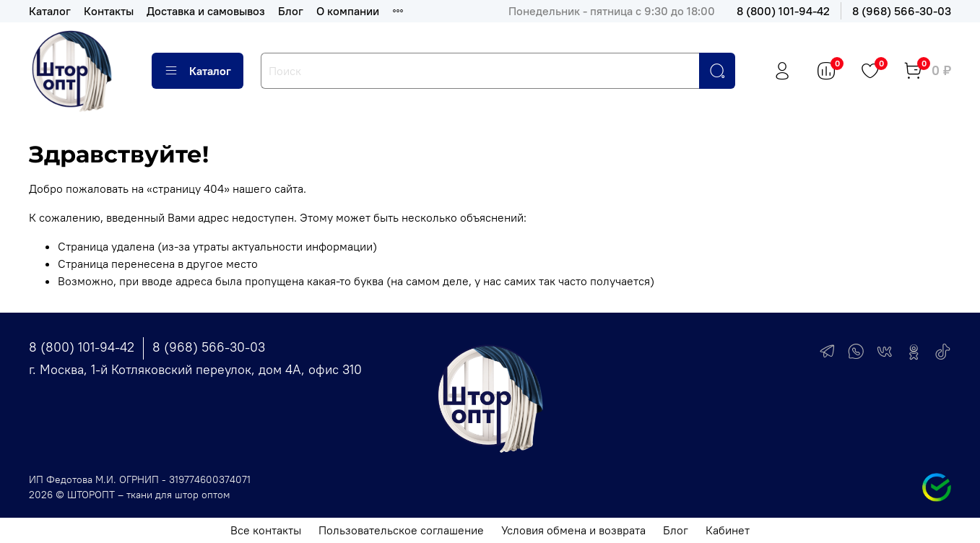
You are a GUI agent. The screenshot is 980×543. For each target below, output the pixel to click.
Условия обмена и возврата (573, 530)
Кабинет (728, 530)
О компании (348, 11)
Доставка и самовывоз (206, 11)
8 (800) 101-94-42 (783, 11)
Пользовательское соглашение (401, 530)
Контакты (109, 11)
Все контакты (266, 530)
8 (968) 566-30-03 (902, 11)
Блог (291, 11)
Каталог (50, 11)
